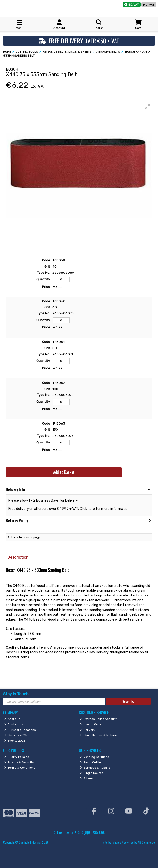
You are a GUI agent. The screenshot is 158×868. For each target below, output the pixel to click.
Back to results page (26, 537)
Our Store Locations (20, 730)
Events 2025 (15, 741)
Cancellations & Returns (99, 735)
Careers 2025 (16, 735)
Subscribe (128, 701)
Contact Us (14, 724)
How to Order (91, 724)
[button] (148, 107)
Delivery (87, 730)
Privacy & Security (19, 762)
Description (18, 557)
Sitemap (88, 778)
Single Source (92, 773)
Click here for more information (105, 509)
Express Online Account (98, 719)
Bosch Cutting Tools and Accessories (35, 652)
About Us (12, 719)
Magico (117, 842)
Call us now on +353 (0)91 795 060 (79, 832)
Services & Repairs (95, 768)
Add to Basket (64, 472)
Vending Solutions (94, 757)
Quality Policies (17, 757)
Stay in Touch (16, 694)
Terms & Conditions (20, 768)
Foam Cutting (91, 762)
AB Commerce (146, 842)
